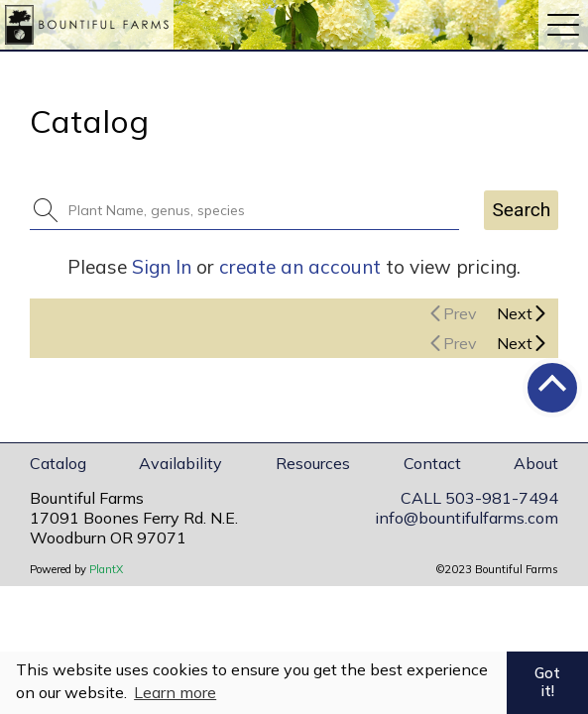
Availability (180, 463)
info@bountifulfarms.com (467, 518)
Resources (313, 463)
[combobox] (257, 210)
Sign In (162, 267)
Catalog (58, 463)
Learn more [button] (175, 692)
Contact (432, 463)
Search (521, 210)
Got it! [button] (547, 682)
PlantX (106, 569)
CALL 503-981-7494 (479, 498)
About (536, 463)
